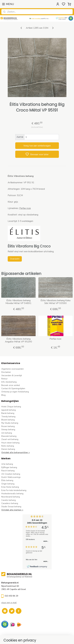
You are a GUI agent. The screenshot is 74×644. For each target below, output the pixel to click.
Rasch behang (8, 471)
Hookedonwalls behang (12, 494)
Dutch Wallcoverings (11, 477)
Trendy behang (8, 417)
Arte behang (7, 464)
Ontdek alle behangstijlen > (16, 452)
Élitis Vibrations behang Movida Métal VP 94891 (18, 302)
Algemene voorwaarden (13, 369)
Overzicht (15, 259)
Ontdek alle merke (11, 510)
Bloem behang (8, 420)
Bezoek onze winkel (11, 385)
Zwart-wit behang (10, 439)
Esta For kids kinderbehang (14, 490)
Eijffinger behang (9, 467)
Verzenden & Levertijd (12, 375)
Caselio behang (9, 500)
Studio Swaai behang (11, 507)
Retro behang (8, 446)
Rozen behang (8, 426)
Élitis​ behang (7, 480)
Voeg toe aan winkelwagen (37, 146)
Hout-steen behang (10, 443)
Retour (4, 379)
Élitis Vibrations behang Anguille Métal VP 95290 (18, 340)
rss (55, 639)
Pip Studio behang (10, 423)
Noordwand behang (11, 497)
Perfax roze (55, 339)
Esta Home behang (10, 487)
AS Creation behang (11, 474)
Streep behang (8, 430)
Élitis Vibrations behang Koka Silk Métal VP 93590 (55, 302)
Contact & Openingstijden (13, 388)
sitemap (50, 639)
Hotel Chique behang (11, 407)
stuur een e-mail (9, 603)
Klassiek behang (9, 436)
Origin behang (8, 484)
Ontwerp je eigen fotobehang (15, 392)
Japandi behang (9, 410)
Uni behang (7, 433)
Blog (3, 395)
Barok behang (8, 413)
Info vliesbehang (9, 382)
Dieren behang (8, 449)
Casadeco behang (10, 503)
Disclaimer (6, 372)
